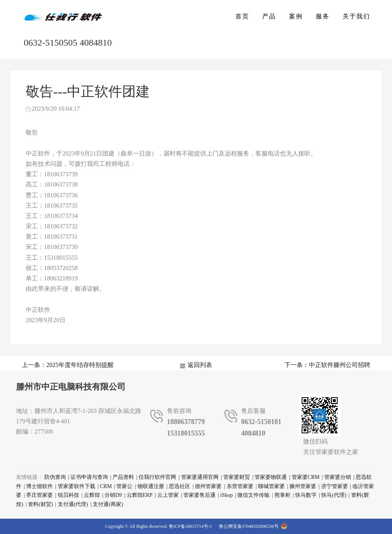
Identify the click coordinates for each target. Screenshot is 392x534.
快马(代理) (334, 495)
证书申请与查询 (89, 477)
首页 (242, 16)
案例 (296, 16)
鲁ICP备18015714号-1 (190, 526)
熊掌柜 (283, 495)
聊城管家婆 (271, 486)
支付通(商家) (108, 504)
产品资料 (123, 477)
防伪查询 (55, 477)
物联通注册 (151, 486)
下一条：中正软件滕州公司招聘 (327, 365)
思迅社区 (180, 486)
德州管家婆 (208, 486)
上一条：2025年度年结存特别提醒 (68, 365)
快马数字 (306, 495)
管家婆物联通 (271, 477)
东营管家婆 (240, 486)
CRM (106, 486)
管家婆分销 (338, 477)
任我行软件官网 (157, 477)
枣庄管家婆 (39, 495)
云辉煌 (92, 495)
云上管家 (168, 495)
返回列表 (200, 365)
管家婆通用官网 (200, 477)
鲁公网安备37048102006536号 (253, 526)
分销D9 (113, 495)
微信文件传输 (253, 495)
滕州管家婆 (303, 486)
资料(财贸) (40, 504)
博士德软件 (39, 486)
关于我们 (356, 16)
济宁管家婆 (335, 486)
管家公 (124, 486)
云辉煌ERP (140, 495)
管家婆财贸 (237, 477)
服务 (323, 16)
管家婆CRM (306, 477)
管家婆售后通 (199, 495)
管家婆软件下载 (77, 486)
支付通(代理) (73, 504)
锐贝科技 (69, 495)
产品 (269, 16)
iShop (226, 495)
